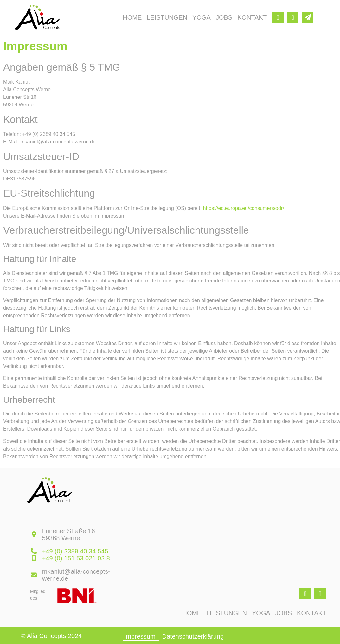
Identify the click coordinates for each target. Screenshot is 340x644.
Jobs (224, 17)
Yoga (202, 17)
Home (132, 17)
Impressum (140, 636)
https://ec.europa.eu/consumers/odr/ (244, 208)
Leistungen (167, 17)
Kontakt (252, 17)
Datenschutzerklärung (193, 636)
